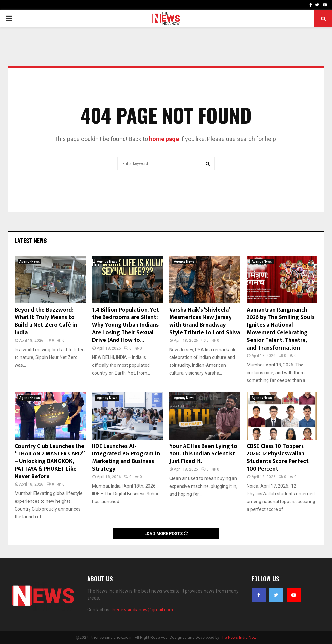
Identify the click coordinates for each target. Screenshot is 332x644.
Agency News (30, 261)
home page (164, 139)
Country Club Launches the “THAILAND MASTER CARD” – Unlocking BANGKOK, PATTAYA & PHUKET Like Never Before (49, 462)
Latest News (31, 241)
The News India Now (238, 638)
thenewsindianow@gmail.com (142, 610)
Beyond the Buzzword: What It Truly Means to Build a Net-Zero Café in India (46, 321)
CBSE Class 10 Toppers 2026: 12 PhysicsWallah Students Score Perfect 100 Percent (278, 458)
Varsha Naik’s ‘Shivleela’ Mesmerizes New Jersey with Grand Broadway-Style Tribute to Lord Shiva (205, 321)
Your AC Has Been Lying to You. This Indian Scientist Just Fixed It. (203, 454)
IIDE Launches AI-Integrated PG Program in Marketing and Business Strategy (126, 458)
